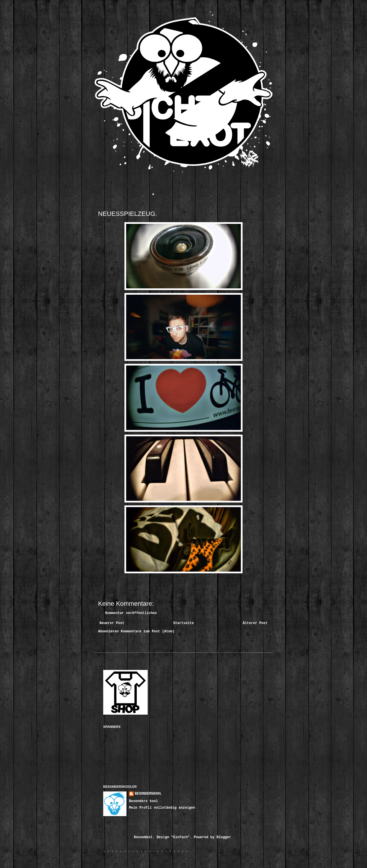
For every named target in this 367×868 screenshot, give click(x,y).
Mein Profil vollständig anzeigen (162, 808)
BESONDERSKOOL (148, 794)
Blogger (224, 837)
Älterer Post (255, 623)
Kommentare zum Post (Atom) (148, 632)
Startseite (183, 623)
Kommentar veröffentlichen (131, 613)
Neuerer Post (112, 623)
